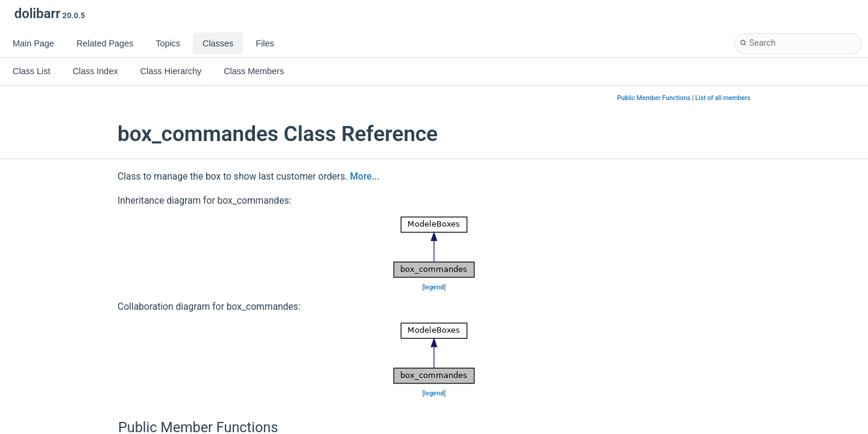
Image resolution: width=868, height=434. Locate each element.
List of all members (723, 98)
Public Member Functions (654, 98)
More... (364, 177)
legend (434, 287)
